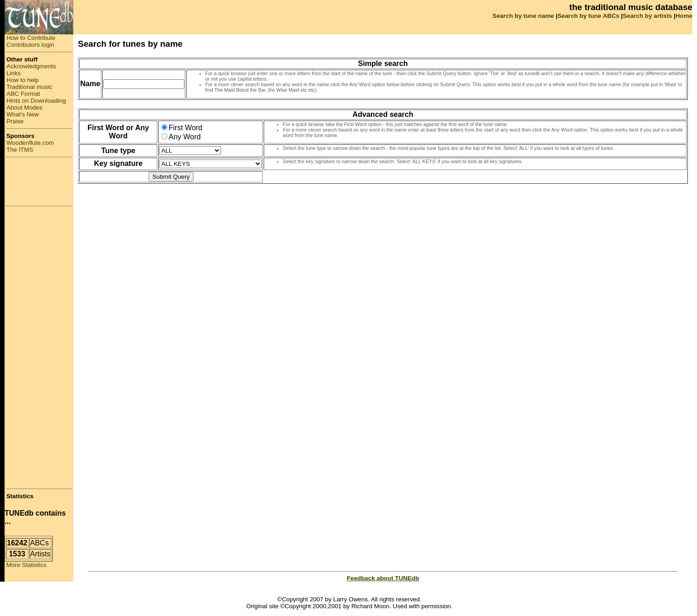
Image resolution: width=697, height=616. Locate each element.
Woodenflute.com (30, 143)
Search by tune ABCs (589, 16)
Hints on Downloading (36, 101)
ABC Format (23, 94)
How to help (22, 80)
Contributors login (30, 45)
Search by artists (647, 16)
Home (684, 16)
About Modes (25, 107)
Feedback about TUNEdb (383, 578)
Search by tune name (523, 16)
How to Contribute (31, 38)
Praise (15, 121)
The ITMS (20, 150)
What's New (23, 114)
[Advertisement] (39, 181)
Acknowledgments (31, 66)
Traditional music (29, 87)
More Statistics (25, 565)
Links (14, 73)
